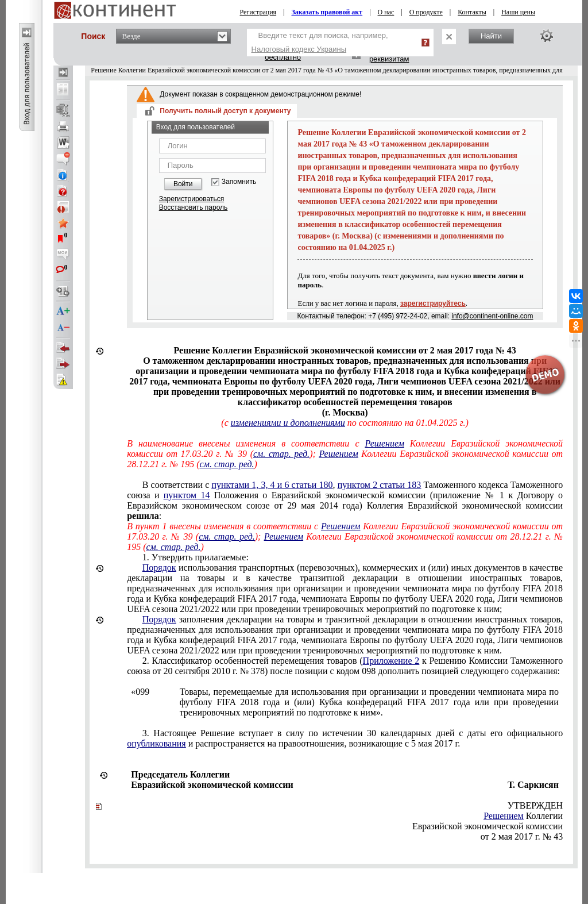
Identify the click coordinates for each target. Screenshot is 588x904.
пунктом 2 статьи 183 (380, 485)
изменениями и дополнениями (288, 423)
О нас (386, 12)
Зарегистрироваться (192, 199)
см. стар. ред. (281, 454)
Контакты (472, 12)
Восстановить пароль (194, 207)
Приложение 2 (391, 661)
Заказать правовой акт (327, 12)
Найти (491, 36)
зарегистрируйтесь (433, 303)
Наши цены (518, 12)
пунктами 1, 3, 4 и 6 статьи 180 (272, 485)
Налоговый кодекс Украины (299, 49)
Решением (385, 443)
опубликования (156, 743)
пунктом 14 (187, 495)
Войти (183, 184)
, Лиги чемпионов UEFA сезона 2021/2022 (345, 588)
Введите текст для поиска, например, (320, 42)
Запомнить (239, 182)
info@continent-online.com (492, 316)
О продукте (426, 12)
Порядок (159, 568)
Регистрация (258, 12)
